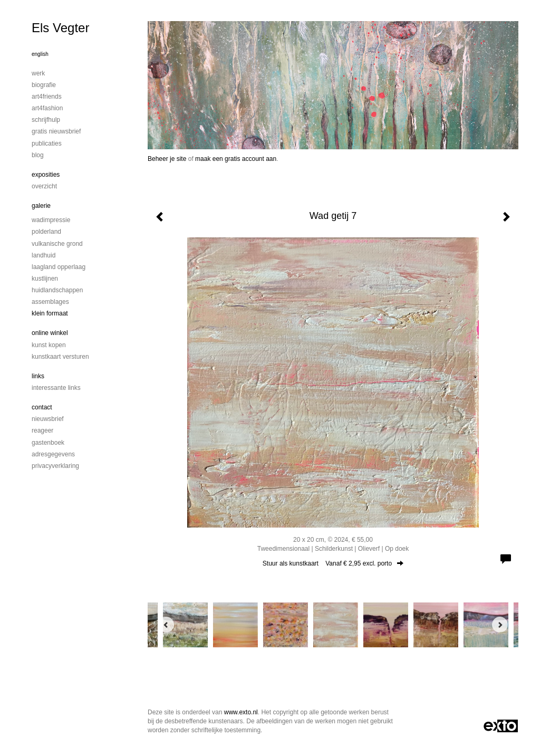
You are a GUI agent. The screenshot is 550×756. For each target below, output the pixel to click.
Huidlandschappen (57, 290)
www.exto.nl (241, 712)
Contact (42, 407)
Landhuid (44, 255)
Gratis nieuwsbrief (56, 131)
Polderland (46, 232)
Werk (38, 73)
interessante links (56, 388)
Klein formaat (50, 313)
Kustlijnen (45, 279)
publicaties (47, 143)
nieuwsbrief (48, 419)
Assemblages (50, 302)
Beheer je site (167, 159)
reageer (42, 430)
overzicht (44, 186)
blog (38, 155)
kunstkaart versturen (60, 357)
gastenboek (48, 443)
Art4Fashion (47, 108)
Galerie (41, 206)
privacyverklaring (55, 466)
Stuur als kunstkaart (333, 563)
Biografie (44, 85)
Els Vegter (60, 28)
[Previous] (166, 625)
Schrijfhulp (46, 120)
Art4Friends (47, 97)
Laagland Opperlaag (59, 267)
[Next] (500, 625)
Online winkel (50, 333)
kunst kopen (49, 345)
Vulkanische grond (57, 244)
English (40, 54)
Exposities (46, 175)
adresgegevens (53, 454)
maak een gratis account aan (236, 159)
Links (38, 376)
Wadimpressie (51, 220)
